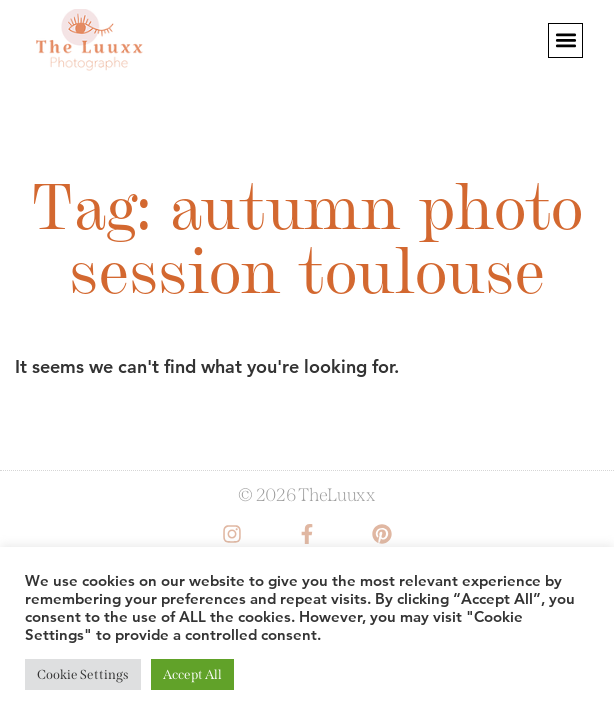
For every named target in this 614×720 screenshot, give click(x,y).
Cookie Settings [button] (83, 674)
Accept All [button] (192, 674)
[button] (565, 40)
